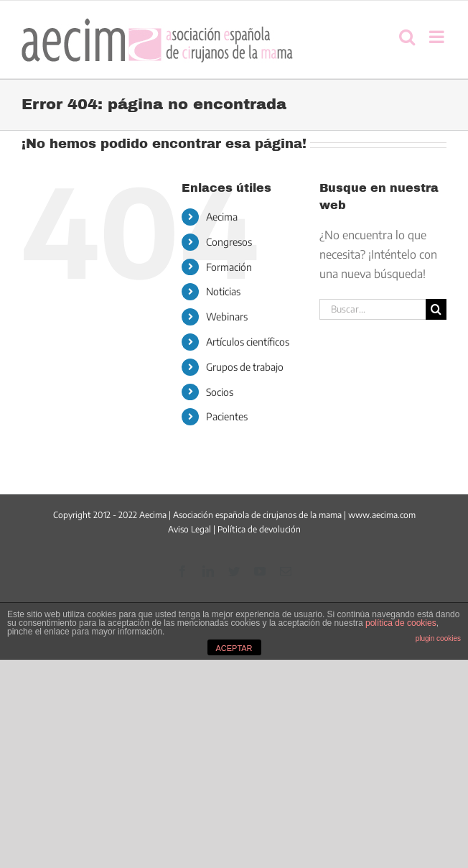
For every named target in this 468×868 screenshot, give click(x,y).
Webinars (227, 317)
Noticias (223, 291)
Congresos (229, 242)
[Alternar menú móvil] (438, 37)
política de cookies (401, 623)
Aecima (222, 217)
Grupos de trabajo (245, 367)
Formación (229, 267)
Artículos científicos (248, 342)
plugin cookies (438, 638)
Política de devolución (259, 529)
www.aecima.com (382, 515)
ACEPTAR (234, 648)
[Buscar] (436, 309)
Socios (220, 392)
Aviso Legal (189, 529)
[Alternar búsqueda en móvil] (407, 37)
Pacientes (227, 416)
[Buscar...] (373, 309)
